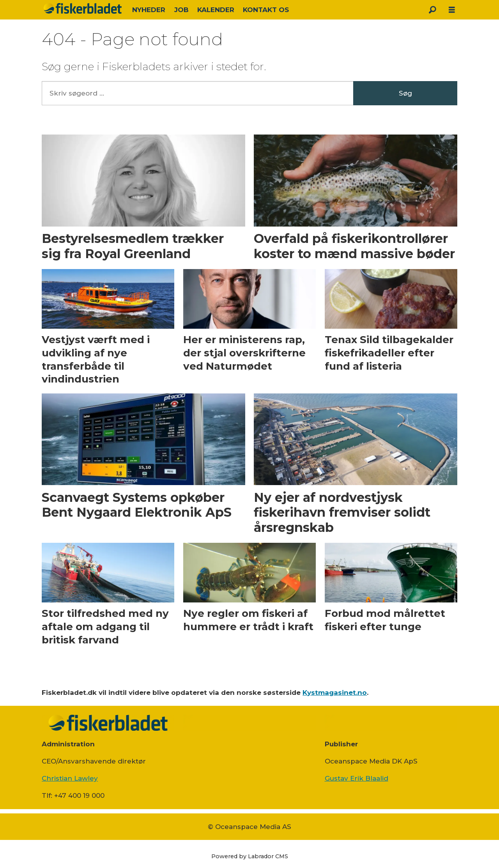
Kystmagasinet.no (335, 693)
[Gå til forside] (83, 8)
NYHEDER (149, 10)
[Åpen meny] (452, 10)
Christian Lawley (70, 778)
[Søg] (432, 10)
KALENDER (216, 10)
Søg (405, 93)
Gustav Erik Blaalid (357, 778)
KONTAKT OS (266, 10)
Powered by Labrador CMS (250, 856)
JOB (181, 10)
